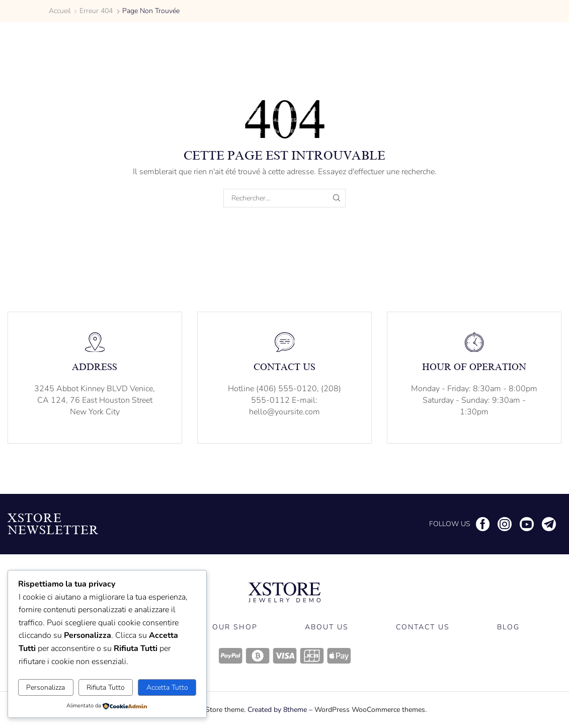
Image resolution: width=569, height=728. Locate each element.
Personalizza (46, 687)
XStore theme (222, 710)
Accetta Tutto (167, 687)
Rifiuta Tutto (106, 687)
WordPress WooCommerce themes (370, 710)
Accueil (60, 11)
